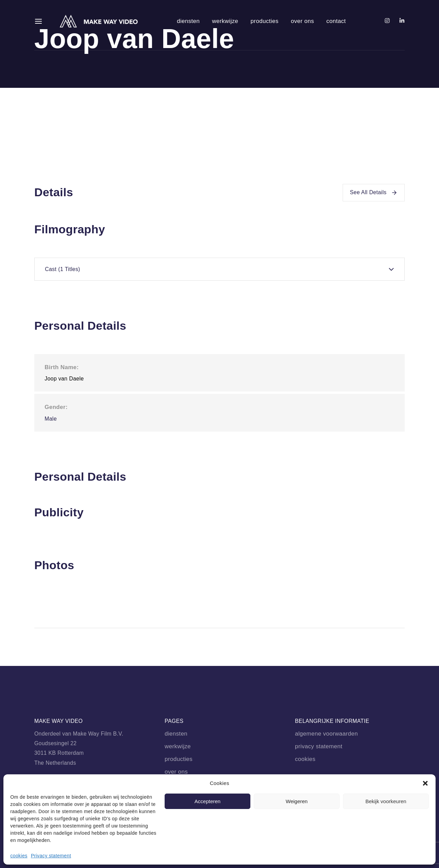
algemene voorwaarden (326, 734)
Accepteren (207, 801)
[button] (425, 783)
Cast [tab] (63, 269)
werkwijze (225, 21)
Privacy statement (51, 856)
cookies (19, 856)
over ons (302, 21)
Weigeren (297, 801)
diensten (188, 21)
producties (265, 21)
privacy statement (319, 746)
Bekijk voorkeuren (386, 801)
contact (336, 21)
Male (51, 419)
